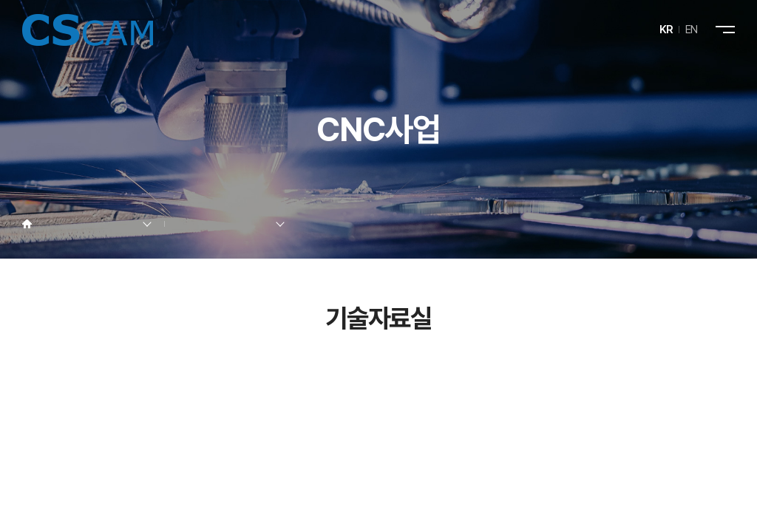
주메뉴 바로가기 (0, 0)
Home (27, 224)
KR (666, 30)
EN (692, 30)
